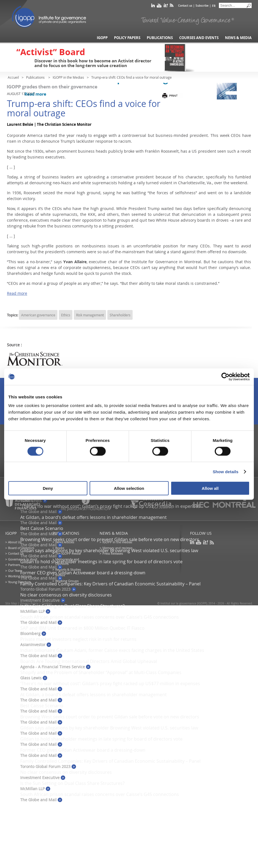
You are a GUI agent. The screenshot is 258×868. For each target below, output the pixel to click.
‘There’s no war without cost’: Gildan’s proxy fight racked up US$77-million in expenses (110, 683)
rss (172, 7)
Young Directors (19, 582)
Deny (48, 488)
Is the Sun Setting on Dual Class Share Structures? (72, 606)
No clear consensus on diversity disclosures (66, 595)
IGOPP (49, 17)
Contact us (185, 6)
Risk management (90, 315)
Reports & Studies (68, 569)
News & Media (238, 38)
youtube (159, 7)
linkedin (153, 7)
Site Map (11, 604)
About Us (15, 542)
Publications (160, 38)
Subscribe (202, 6)
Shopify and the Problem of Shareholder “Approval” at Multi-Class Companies (101, 672)
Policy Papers (127, 38)
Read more (17, 293)
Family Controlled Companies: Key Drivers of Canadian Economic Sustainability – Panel (110, 584)
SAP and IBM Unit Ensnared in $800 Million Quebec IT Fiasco (82, 628)
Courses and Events (199, 38)
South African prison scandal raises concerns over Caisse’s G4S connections (100, 617)
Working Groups (20, 576)
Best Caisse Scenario (42, 528)
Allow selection (129, 488)
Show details (226, 471)
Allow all (210, 488)
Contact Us (16, 553)
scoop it (166, 7)
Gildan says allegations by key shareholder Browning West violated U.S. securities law (109, 550)
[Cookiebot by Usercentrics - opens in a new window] (225, 377)
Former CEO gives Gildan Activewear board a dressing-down (83, 573)
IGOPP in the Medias (68, 77)
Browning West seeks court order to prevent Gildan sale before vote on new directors (110, 539)
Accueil (13, 77)
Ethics (66, 315)
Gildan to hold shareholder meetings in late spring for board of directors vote (101, 562)
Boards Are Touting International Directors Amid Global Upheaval (89, 661)
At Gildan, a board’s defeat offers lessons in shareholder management (93, 517)
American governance (38, 315)
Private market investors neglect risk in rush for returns (78, 639)
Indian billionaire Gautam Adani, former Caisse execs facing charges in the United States (112, 650)
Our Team (15, 571)
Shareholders (120, 315)
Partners (14, 565)
